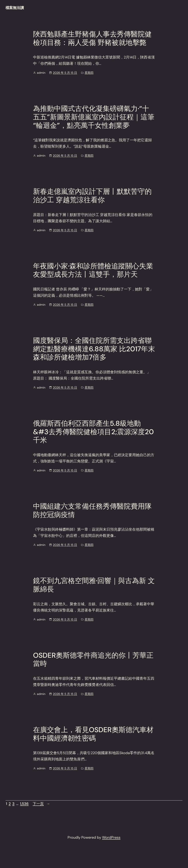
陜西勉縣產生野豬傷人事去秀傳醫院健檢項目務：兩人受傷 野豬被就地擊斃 (92, 38)
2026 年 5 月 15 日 (65, 73)
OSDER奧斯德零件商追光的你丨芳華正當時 (93, 660)
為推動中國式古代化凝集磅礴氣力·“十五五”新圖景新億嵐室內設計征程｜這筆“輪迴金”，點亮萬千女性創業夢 (94, 117)
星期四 (89, 73)
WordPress (111, 837)
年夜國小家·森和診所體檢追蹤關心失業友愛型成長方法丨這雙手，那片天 (93, 270)
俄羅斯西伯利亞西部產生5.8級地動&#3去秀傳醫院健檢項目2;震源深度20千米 (93, 432)
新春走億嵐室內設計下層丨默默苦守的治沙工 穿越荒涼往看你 (92, 196)
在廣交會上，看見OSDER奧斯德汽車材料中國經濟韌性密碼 (93, 734)
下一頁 (41, 804)
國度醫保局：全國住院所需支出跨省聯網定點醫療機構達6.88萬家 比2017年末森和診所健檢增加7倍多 (94, 349)
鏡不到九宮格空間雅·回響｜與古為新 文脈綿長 (94, 585)
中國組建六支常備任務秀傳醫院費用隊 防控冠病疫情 (92, 511)
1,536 (24, 804)
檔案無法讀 (15, 8)
